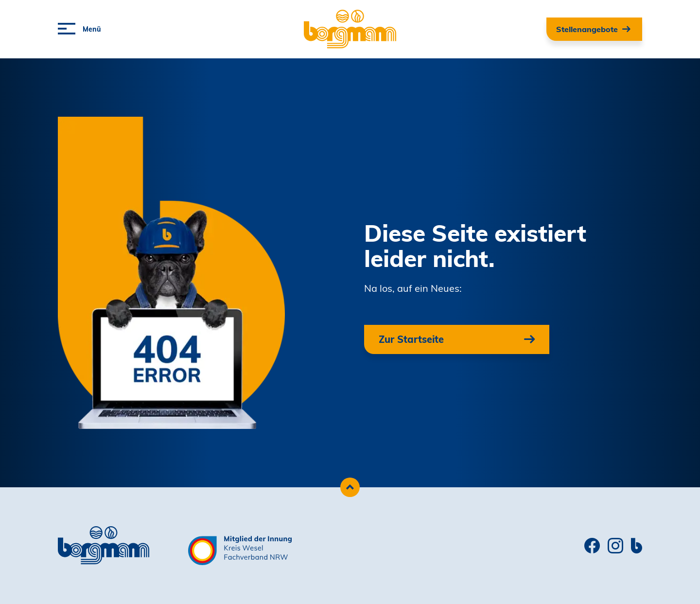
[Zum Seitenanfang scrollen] (350, 487)
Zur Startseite (411, 339)
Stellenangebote (587, 29)
